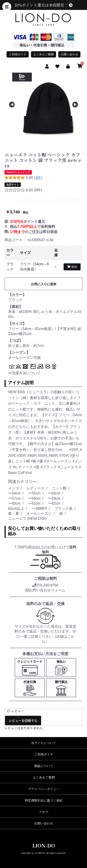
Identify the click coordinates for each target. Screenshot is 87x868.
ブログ (44, 812)
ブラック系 (63, 509)
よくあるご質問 (43, 54)
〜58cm (34, 498)
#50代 (43, 456)
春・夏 (14, 514)
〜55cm (34, 493)
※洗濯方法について (24, 373)
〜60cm (14, 503)
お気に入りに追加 (44, 284)
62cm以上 (16, 509)
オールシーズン (39, 514)
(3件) (38, 178)
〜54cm (14, 493)
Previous (12, 105)
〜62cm (54, 503)
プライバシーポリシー (44, 789)
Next (75, 105)
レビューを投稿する (23, 720)
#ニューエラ (68, 467)
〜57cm (14, 498)
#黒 (37, 467)
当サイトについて (43, 743)
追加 (72, 267)
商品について (44, 766)
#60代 (54, 456)
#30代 (22, 456)
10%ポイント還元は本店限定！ (43, 5)
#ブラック (49, 467)
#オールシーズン (58, 461)
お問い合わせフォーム (45, 590)
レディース (35, 488)
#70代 (65, 456)
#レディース (23, 467)
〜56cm (54, 493)
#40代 (33, 456)
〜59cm (54, 498)
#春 (34, 461)
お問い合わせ (69, 54)
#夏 (41, 461)
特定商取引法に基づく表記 (44, 800)
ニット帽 (59, 488)
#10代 (74, 450)
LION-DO (44, 845)
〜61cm (34, 503)
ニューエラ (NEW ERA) (27, 518)
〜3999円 (39, 509)
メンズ (14, 488)
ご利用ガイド (18, 54)
